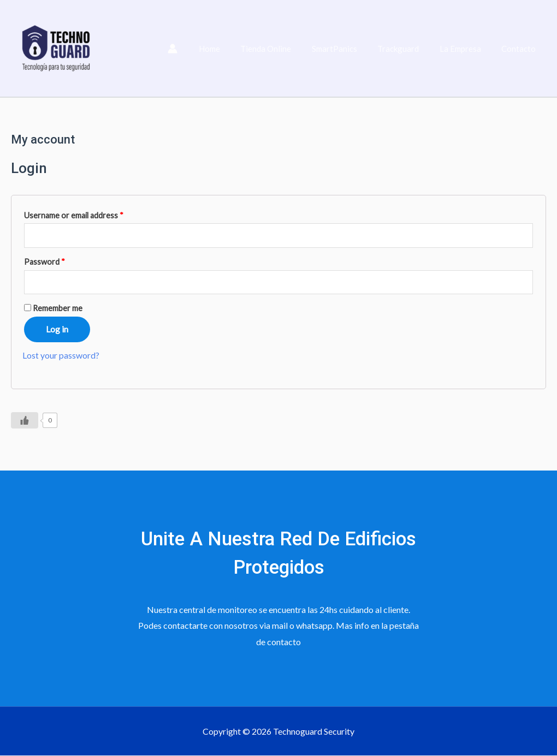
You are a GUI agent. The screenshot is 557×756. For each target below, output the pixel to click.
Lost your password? (61, 356)
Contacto (521, 49)
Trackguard (408, 49)
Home (232, 49)
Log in (57, 329)
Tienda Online (284, 49)
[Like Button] (25, 420)
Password (45, 262)
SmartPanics (349, 49)
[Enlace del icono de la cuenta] (197, 49)
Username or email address (74, 215)
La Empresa (466, 49)
